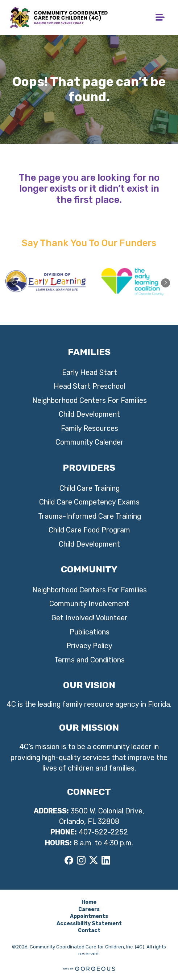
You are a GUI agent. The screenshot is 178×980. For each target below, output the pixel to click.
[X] (94, 860)
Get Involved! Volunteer (90, 618)
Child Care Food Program (89, 530)
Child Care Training (90, 488)
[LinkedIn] (106, 860)
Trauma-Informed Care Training (90, 516)
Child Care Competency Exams (89, 502)
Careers (89, 909)
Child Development (89, 414)
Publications (90, 632)
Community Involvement (89, 604)
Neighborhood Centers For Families (90, 401)
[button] (165, 283)
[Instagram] (81, 860)
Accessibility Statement (89, 924)
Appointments (89, 916)
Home (89, 902)
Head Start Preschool (89, 386)
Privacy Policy (89, 646)
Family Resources (90, 428)
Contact (89, 930)
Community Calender (90, 442)
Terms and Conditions (90, 660)
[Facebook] (69, 860)
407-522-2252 (103, 832)
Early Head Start (90, 373)
